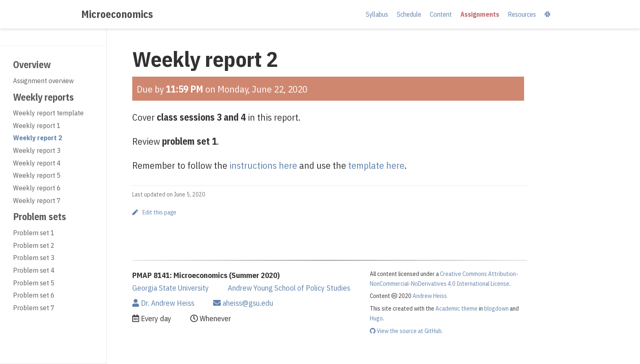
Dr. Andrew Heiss (163, 303)
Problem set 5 (34, 283)
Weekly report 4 (37, 163)
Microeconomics (117, 14)
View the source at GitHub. (406, 331)
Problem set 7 (34, 308)
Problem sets (40, 216)
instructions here (263, 165)
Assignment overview (43, 81)
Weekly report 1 (37, 126)
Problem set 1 (34, 233)
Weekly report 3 (37, 150)
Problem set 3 (34, 258)
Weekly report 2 (38, 138)
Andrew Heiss (430, 296)
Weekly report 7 (37, 201)
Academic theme (457, 308)
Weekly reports (43, 97)
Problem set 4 (34, 270)
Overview (32, 64)
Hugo (376, 318)
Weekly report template (48, 113)
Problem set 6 (34, 295)
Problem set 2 (34, 245)
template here (376, 165)
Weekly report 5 (37, 175)
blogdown (496, 308)
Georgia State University (171, 288)
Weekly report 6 (37, 188)
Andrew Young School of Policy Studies (289, 288)
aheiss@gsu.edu (243, 303)
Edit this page (154, 212)
